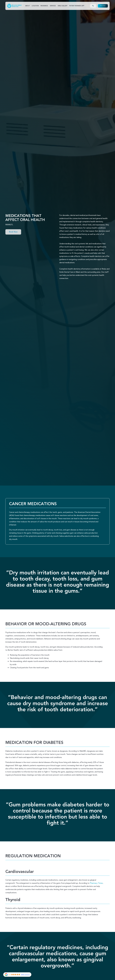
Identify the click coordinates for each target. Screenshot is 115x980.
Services (53, 6)
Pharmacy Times (96, 883)
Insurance (44, 6)
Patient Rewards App (77, 6)
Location (35, 6)
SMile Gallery (63, 6)
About (28, 6)
